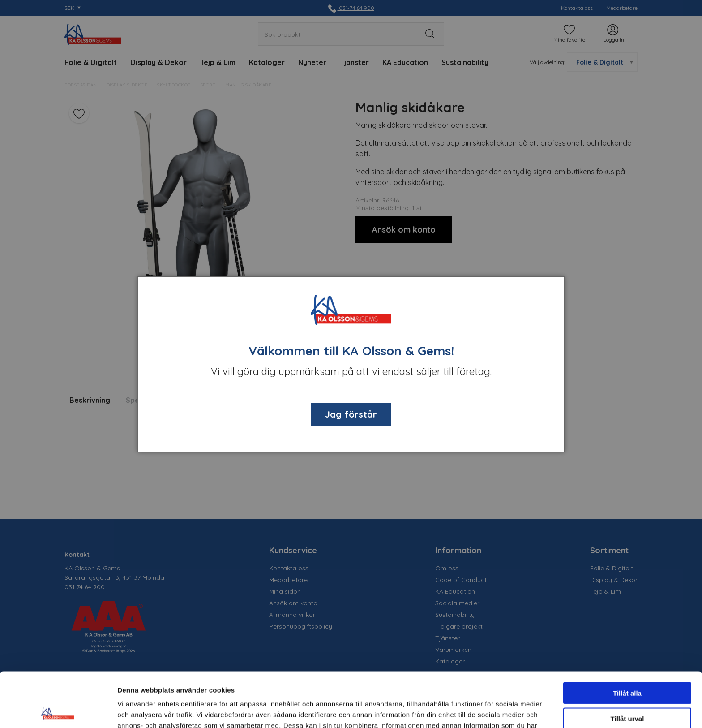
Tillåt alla (627, 638)
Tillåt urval (627, 664)
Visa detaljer (486, 710)
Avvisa (627, 689)
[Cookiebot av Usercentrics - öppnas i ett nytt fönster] (58, 711)
